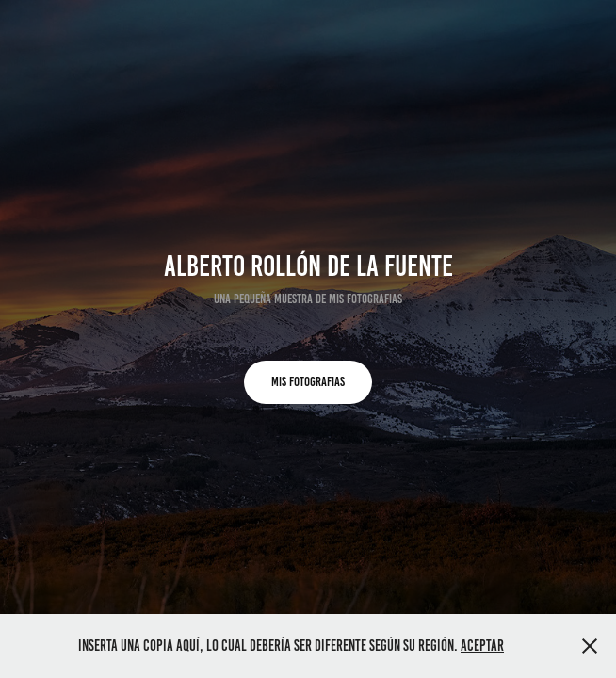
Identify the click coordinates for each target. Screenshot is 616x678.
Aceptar (482, 646)
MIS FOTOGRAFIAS (308, 382)
